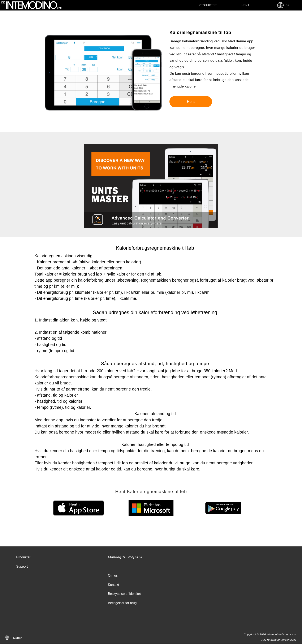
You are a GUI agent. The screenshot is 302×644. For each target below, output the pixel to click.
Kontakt (114, 585)
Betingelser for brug (122, 603)
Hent (245, 5)
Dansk (18, 638)
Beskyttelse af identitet (124, 594)
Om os (113, 575)
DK (283, 5)
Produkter (208, 5)
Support (22, 566)
